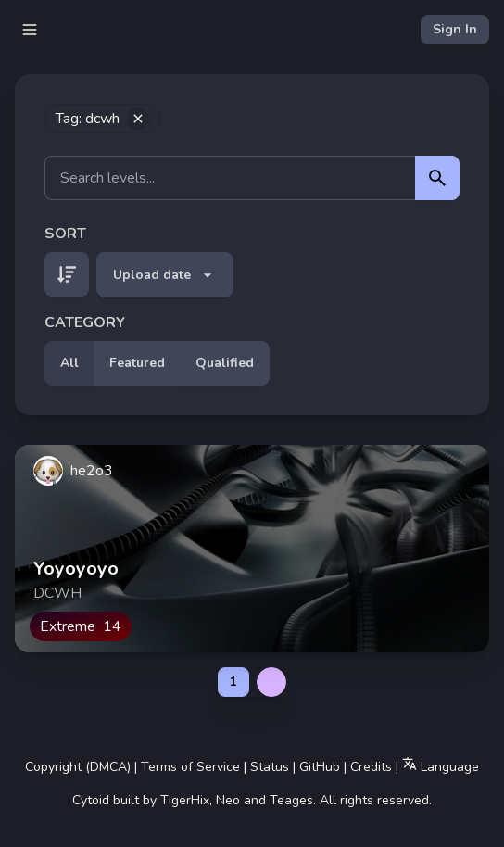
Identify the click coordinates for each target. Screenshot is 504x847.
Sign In (455, 29)
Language (441, 766)
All (69, 363)
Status (270, 767)
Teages (291, 800)
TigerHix (185, 800)
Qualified (225, 363)
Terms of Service (190, 767)
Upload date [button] (165, 275)
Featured (137, 363)
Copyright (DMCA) (78, 767)
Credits (371, 767)
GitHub (320, 767)
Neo (228, 800)
